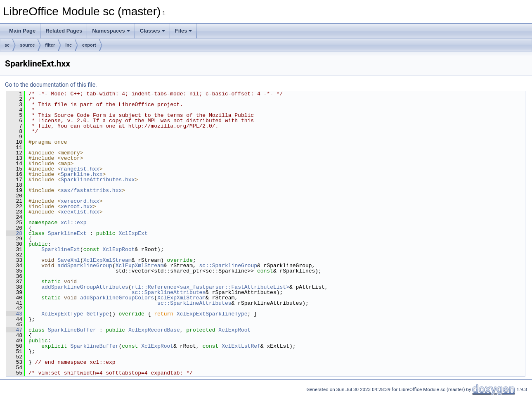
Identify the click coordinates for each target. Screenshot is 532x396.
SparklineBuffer (72, 330)
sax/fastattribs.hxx (91, 190)
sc (7, 45)
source (27, 45)
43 (14, 314)
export (89, 45)
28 (14, 233)
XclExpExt (133, 233)
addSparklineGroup (85, 266)
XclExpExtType (62, 314)
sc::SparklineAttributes (169, 292)
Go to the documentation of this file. (51, 85)
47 (14, 330)
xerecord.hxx (80, 201)
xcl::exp (73, 223)
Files (184, 31)
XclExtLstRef (241, 346)
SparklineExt (67, 233)
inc (69, 45)
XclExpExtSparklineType (212, 314)
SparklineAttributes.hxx (98, 180)
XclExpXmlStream (108, 260)
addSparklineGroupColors (117, 298)
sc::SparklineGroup (228, 266)
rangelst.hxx (80, 169)
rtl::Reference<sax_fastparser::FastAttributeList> (210, 287)
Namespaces (111, 31)
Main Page (22, 31)
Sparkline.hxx (82, 174)
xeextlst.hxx (80, 212)
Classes (153, 31)
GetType (98, 314)
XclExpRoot (118, 249)
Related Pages (64, 31)
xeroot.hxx (77, 206)
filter (50, 45)
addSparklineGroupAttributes (85, 287)
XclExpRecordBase (154, 330)
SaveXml (69, 260)
